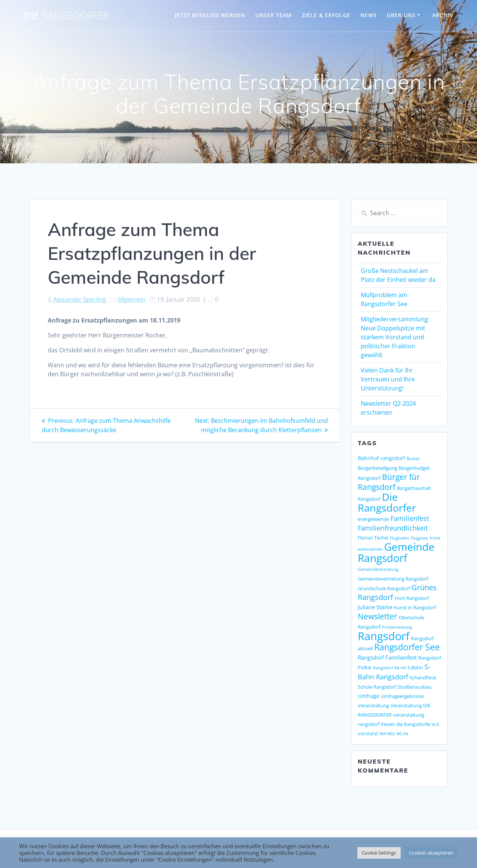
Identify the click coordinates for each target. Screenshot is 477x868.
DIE (66, 16)
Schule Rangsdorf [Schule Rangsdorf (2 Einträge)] (377, 687)
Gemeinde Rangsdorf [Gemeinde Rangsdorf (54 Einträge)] (396, 552)
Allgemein (132, 299)
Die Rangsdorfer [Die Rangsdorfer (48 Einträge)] (387, 502)
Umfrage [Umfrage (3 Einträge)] (369, 696)
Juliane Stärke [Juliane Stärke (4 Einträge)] (375, 607)
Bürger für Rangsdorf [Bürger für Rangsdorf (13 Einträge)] (389, 482)
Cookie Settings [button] (379, 853)
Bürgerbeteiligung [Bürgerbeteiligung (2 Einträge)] (378, 468)
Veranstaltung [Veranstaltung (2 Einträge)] (373, 705)
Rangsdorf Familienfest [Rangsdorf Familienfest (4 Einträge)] (387, 658)
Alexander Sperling (80, 299)
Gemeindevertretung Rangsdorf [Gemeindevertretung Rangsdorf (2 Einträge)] (393, 579)
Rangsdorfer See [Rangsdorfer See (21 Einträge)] (407, 647)
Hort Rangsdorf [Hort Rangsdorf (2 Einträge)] (412, 598)
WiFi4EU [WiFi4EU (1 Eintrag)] (387, 734)
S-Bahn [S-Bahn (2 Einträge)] (415, 667)
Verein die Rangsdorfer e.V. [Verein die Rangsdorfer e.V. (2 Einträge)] (410, 724)
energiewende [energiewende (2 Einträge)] (373, 519)
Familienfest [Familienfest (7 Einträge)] (410, 518)
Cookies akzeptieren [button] (431, 853)
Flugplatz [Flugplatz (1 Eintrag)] (419, 538)
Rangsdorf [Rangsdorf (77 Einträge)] (384, 636)
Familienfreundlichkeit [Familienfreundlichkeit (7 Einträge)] (393, 528)
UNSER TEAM (274, 15)
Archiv (443, 15)
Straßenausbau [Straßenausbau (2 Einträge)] (415, 687)
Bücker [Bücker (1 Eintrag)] (413, 459)
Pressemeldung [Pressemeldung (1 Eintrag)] (397, 627)
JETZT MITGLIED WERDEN (210, 15)
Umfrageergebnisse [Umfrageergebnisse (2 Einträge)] (402, 696)
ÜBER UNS (401, 15)
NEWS (369, 15)
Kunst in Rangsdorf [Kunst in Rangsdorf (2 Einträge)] (415, 607)
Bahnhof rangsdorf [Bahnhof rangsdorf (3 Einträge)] (381, 458)
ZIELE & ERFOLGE (326, 15)
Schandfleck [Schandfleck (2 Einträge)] (423, 677)
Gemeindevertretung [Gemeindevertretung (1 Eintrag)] (378, 569)
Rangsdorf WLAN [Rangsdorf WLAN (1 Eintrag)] (389, 668)
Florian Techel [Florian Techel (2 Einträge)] (373, 538)
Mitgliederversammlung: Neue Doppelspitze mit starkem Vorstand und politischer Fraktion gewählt (395, 337)
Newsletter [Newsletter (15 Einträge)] (378, 616)
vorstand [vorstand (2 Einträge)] (368, 733)
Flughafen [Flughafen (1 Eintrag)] (399, 538)
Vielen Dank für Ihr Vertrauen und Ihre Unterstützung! (388, 379)
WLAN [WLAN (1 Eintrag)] (402, 734)
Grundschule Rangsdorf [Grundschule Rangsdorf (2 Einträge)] (384, 588)
